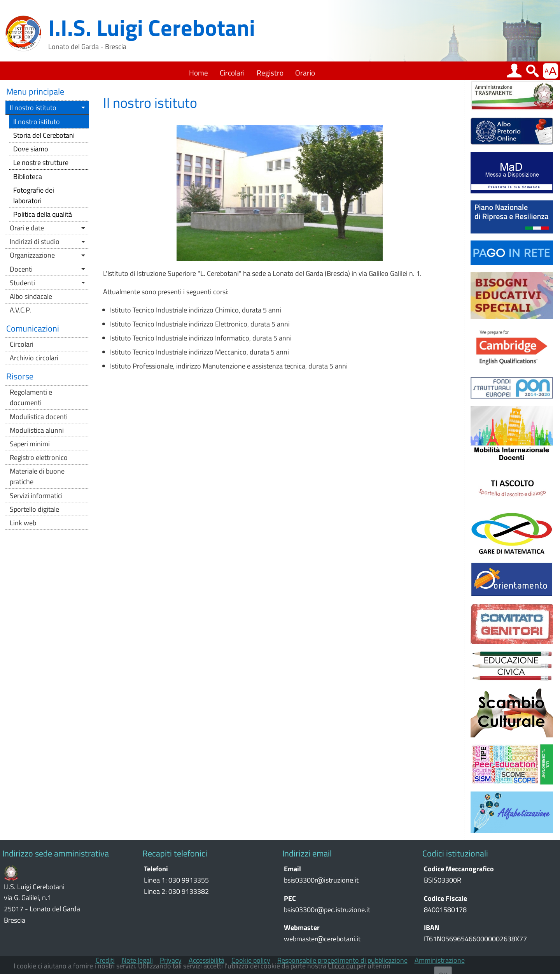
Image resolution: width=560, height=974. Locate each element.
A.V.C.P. (20, 310)
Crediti (105, 960)
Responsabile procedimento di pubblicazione (342, 960)
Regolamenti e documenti (31, 397)
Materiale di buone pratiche (37, 476)
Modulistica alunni (37, 430)
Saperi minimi (30, 444)
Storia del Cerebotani (44, 135)
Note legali (137, 960)
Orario (305, 73)
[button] (514, 71)
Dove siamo (31, 149)
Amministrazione (440, 960)
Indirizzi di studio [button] (35, 241)
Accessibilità (206, 960)
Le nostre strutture (41, 162)
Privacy (171, 960)
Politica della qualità (43, 214)
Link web (23, 523)
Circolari (232, 73)
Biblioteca (28, 176)
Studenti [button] (22, 283)
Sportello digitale (34, 509)
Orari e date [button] (27, 228)
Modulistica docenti (39, 417)
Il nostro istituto (37, 122)
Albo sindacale (31, 296)
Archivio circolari (34, 358)
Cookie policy (251, 960)
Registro (270, 73)
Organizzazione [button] (32, 255)
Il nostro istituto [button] (33, 108)
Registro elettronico (39, 457)
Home (199, 73)
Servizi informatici (36, 496)
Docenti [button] (21, 269)
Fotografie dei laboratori (34, 195)
